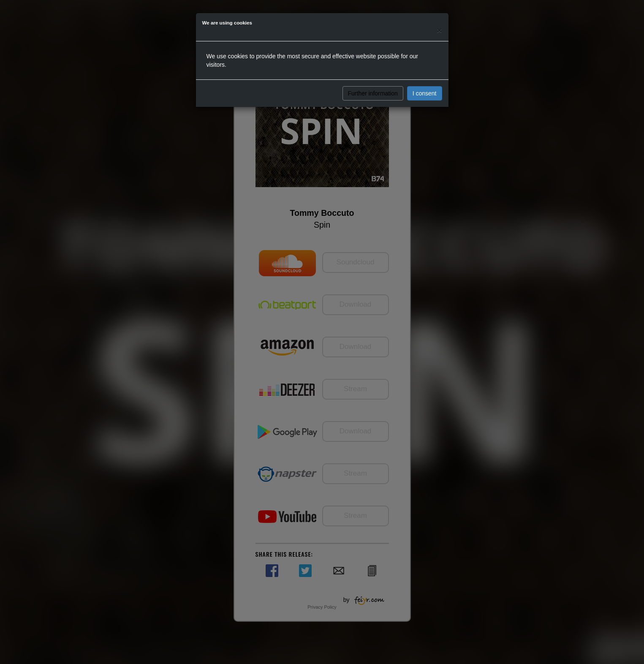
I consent (425, 93)
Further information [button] (373, 93)
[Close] (439, 30)
